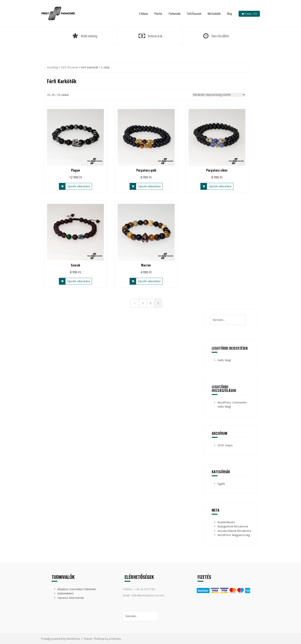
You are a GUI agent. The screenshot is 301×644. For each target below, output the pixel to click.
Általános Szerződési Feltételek (77, 589)
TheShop (99, 639)
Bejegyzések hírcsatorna (233, 526)
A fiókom (143, 13)
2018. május (225, 445)
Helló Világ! (224, 360)
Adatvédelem (66, 593)
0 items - (251, 14)
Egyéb (221, 484)
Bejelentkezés (226, 522)
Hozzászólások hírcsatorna (234, 531)
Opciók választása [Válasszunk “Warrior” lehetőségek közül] (149, 281)
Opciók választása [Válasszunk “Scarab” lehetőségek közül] (79, 281)
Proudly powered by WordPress (61, 639)
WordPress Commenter (232, 402)
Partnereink (175, 13)
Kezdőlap (53, 67)
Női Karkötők (214, 13)
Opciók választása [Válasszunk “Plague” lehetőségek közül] (79, 186)
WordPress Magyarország (234, 535)
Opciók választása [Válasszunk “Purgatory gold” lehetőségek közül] (149, 186)
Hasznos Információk (71, 598)
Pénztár (158, 13)
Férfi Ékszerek (194, 13)
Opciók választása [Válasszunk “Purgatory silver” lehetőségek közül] (220, 186)
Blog (230, 13)
